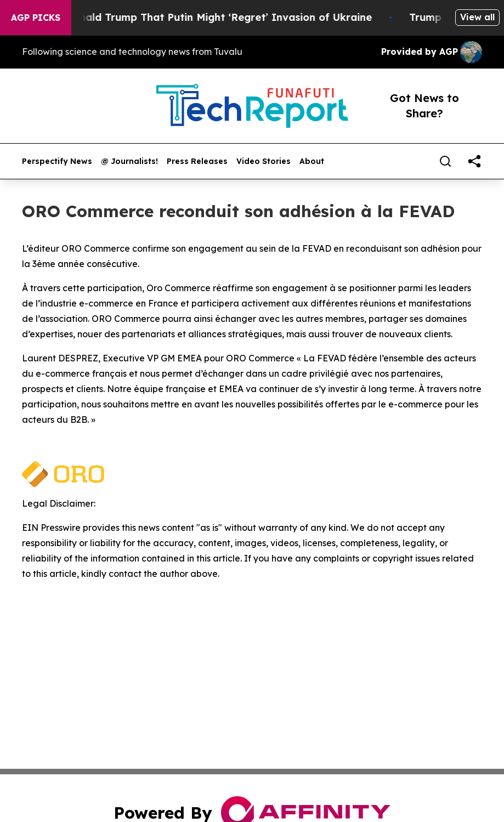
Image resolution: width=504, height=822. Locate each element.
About (312, 161)
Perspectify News (57, 161)
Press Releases (197, 161)
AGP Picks (36, 18)
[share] (474, 161)
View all (477, 17)
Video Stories (264, 161)
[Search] (445, 161)
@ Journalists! (129, 161)
